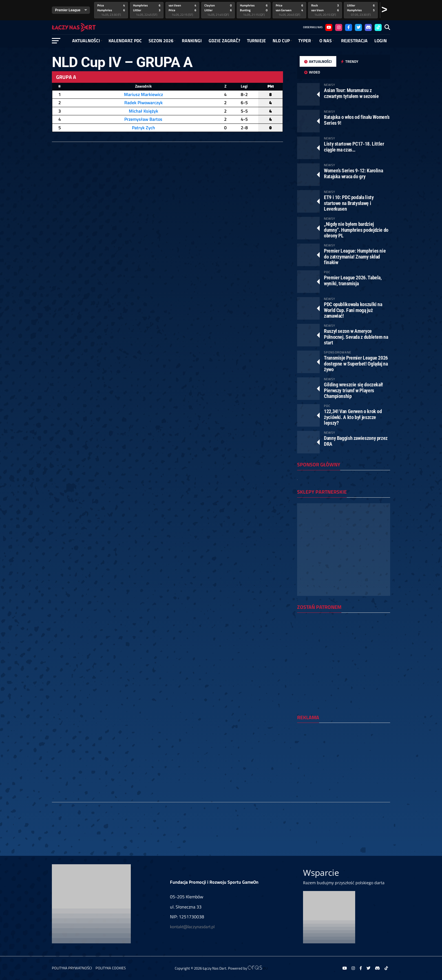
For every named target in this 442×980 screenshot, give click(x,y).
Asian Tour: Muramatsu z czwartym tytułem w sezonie (351, 93)
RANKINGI (192, 41)
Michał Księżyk (143, 111)
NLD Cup (281, 41)
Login (381, 41)
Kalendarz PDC (125, 41)
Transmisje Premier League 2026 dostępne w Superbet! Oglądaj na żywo (356, 363)
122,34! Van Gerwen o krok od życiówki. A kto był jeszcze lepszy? (353, 417)
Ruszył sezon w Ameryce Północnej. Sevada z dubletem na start (356, 337)
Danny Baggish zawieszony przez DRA (356, 441)
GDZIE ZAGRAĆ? (224, 41)
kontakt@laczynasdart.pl (192, 927)
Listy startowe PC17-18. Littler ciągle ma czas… (354, 147)
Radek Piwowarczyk (143, 103)
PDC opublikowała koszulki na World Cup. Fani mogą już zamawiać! (353, 310)
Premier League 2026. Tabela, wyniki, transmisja (353, 280)
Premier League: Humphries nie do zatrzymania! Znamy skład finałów (355, 256)
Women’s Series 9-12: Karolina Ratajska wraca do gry (353, 173)
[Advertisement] (344, 764)
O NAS (326, 41)
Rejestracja (354, 41)
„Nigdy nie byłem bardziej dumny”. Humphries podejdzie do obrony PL (356, 230)
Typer (305, 41)
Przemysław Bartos (143, 119)
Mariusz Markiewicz (143, 94)
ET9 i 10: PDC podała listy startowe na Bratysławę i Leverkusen (349, 203)
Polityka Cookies (111, 968)
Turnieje (256, 41)
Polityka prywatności (72, 968)
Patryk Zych (143, 128)
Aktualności (86, 41)
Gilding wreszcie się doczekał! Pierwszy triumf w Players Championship (353, 390)
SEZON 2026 (161, 41)
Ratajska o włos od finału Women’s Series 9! (357, 120)
